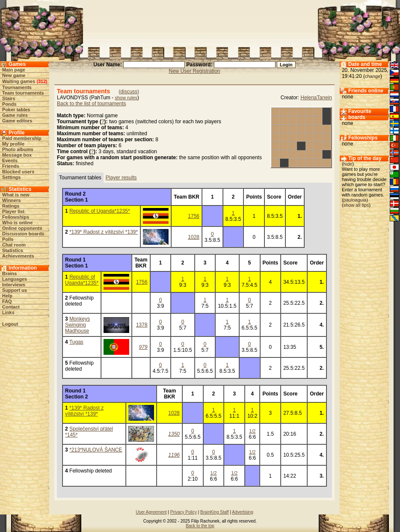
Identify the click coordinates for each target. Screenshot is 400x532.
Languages (15, 279)
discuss (129, 92)
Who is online (18, 223)
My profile (13, 144)
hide (348, 164)
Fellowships (16, 217)
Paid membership (22, 138)
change (373, 76)
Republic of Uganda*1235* (99, 211)
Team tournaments (23, 93)
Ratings (11, 206)
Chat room (14, 245)
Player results (121, 178)
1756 (194, 216)
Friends (11, 166)
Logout (10, 324)
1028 (194, 237)
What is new (16, 195)
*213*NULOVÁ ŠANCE (96, 450)
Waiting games (19, 81)
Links (8, 312)
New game (14, 75)
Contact (11, 307)
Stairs (9, 98)
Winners (11, 200)
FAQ (7, 301)
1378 (142, 325)
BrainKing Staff (215, 512)
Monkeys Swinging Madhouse (77, 325)
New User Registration (194, 71)
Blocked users (18, 172)
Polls (8, 239)
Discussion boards (23, 234)
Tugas (76, 342)
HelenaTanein (316, 98)
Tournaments (17, 87)
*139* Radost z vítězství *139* (104, 232)
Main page (14, 70)
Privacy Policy (184, 512)
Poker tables (16, 110)
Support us (15, 290)
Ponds (9, 104)
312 (42, 81)
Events (10, 160)
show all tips (356, 205)
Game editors (17, 121)
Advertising (242, 512)
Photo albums (18, 149)
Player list (13, 211)
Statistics (13, 250)
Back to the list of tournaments (91, 104)
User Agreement (151, 512)
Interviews (14, 285)
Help (7, 296)
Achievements (18, 256)
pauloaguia (355, 200)
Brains (9, 273)
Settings (11, 177)
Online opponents (22, 228)
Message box (17, 155)
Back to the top (200, 526)
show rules (126, 98)
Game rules (15, 115)
